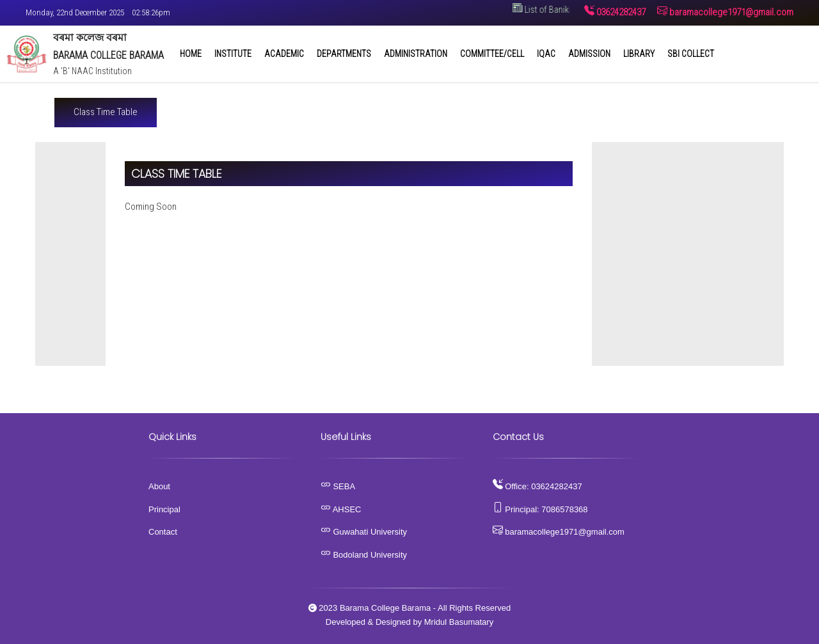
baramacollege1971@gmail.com (725, 12)
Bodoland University (364, 555)
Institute (233, 54)
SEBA (338, 486)
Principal (164, 509)
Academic (284, 54)
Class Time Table (106, 112)
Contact (163, 532)
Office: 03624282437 (537, 486)
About (159, 486)
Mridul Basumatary (459, 622)
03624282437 (615, 12)
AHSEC (341, 509)
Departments (344, 54)
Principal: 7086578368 (540, 509)
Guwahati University (364, 532)
